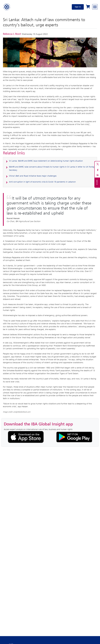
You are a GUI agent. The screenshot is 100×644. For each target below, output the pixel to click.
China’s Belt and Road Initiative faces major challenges (33, 176)
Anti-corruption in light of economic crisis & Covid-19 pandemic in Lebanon (42, 182)
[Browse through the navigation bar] (95, 7)
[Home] (7, 7)
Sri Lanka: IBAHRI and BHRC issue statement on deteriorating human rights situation (46, 161)
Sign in (78, 7)
